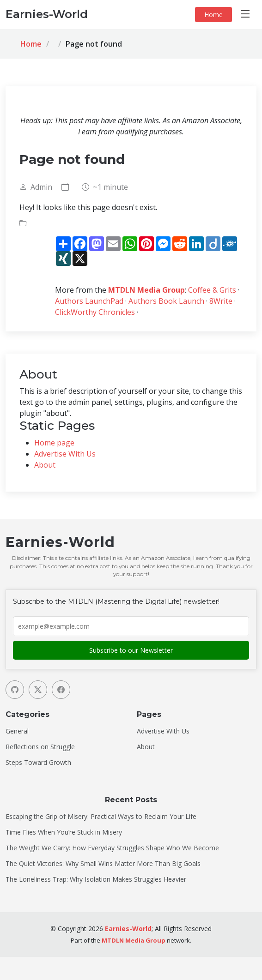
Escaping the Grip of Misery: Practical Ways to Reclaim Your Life (101, 817)
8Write (221, 301)
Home (213, 15)
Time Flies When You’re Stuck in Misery (64, 832)
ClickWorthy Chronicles (95, 312)
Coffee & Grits (212, 290)
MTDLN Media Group (146, 290)
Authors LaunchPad (89, 301)
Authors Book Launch (166, 301)
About (45, 465)
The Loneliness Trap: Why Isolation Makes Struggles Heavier (96, 879)
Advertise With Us (65, 454)
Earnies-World (128, 929)
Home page (54, 443)
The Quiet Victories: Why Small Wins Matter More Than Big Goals (103, 864)
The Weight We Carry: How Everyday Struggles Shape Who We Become (112, 848)
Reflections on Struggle (40, 747)
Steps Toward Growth (38, 763)
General (17, 731)
